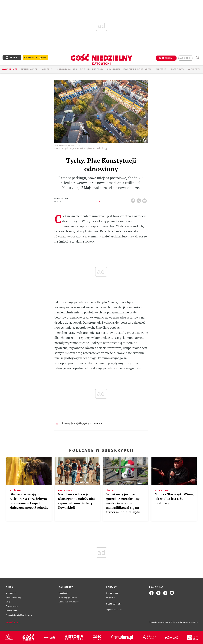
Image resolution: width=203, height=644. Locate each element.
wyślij (145, 200)
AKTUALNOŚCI (29, 69)
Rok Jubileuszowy (92, 69)
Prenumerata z (35, 58)
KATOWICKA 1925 (67, 69)
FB (134, 200)
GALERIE (47, 69)
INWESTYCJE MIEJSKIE (72, 424)
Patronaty (178, 69)
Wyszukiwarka (198, 58)
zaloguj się (186, 58)
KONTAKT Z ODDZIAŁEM (137, 69)
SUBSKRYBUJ (166, 58)
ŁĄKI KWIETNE (96, 424)
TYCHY (86, 424)
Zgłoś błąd (13, 622)
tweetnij (139, 200)
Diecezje (161, 69)
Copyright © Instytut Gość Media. (162, 622)
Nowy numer (10, 69)
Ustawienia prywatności (69, 602)
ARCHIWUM (113, 69)
